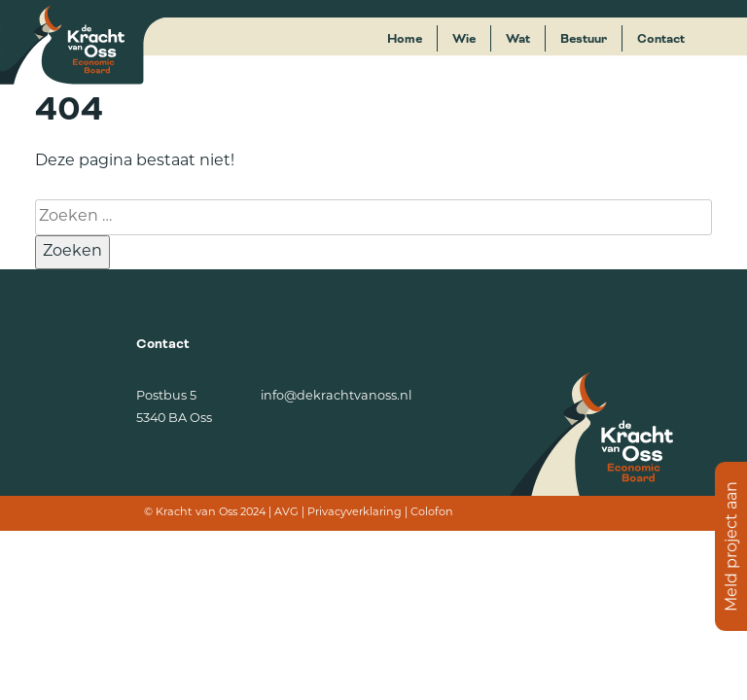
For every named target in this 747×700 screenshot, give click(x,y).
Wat (518, 39)
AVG (286, 513)
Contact (661, 39)
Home (405, 39)
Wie (464, 39)
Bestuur (584, 39)
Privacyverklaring (355, 513)
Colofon (432, 513)
